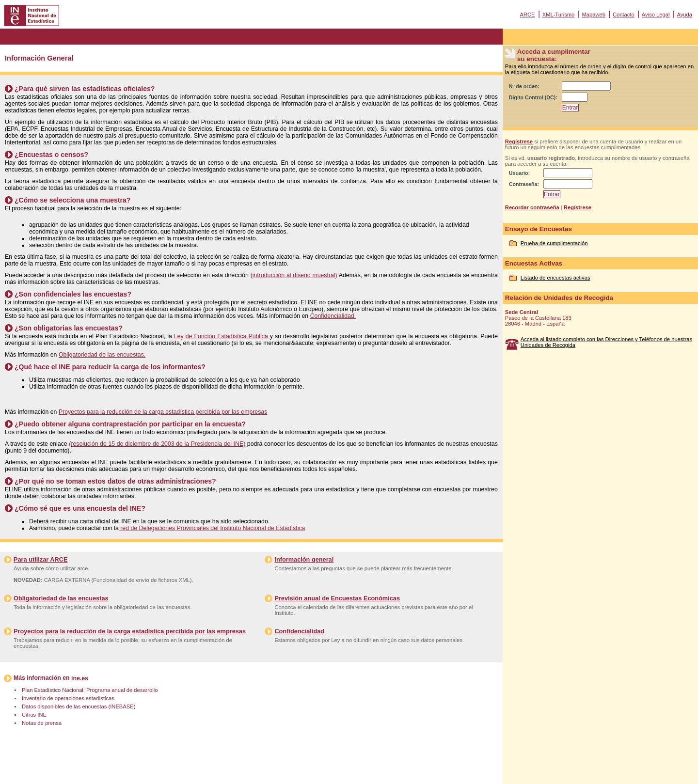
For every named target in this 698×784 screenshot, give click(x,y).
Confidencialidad (299, 631)
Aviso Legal (656, 15)
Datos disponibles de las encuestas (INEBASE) (79, 706)
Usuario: (519, 173)
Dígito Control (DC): (533, 97)
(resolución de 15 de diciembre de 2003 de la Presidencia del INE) (157, 444)
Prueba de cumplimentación (554, 243)
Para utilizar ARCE (40, 559)
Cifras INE (34, 715)
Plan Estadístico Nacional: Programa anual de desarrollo (90, 690)
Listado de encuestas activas (555, 278)
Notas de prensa (42, 723)
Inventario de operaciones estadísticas (68, 698)
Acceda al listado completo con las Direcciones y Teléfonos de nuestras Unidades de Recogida (606, 342)
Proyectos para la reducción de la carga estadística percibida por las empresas (163, 412)
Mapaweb (594, 15)
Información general (304, 559)
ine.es (80, 678)
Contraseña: (524, 184)
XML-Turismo (559, 15)
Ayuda (684, 15)
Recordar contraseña (532, 207)
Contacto (624, 15)
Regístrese (519, 141)
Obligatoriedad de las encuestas (61, 598)
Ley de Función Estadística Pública (222, 336)
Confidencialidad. (333, 316)
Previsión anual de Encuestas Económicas (337, 598)
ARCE (527, 15)
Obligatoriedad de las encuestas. (102, 355)
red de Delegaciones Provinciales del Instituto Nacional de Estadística (212, 528)
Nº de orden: (524, 86)
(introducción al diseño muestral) (294, 275)
